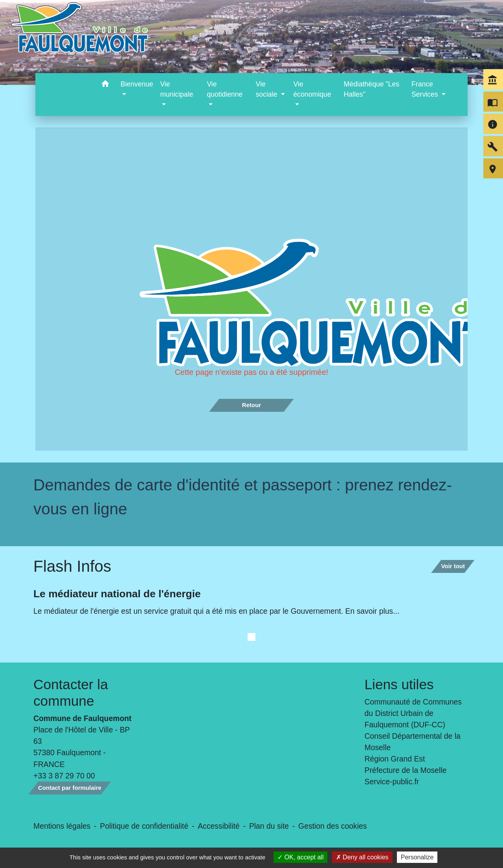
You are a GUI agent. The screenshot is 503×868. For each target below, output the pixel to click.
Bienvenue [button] (137, 84)
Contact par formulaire (70, 788)
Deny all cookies (362, 857)
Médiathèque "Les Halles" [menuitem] (372, 89)
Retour (251, 405)
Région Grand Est (395, 759)
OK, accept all (300, 857)
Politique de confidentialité (144, 826)
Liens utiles (399, 684)
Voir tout (453, 566)
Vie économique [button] (312, 89)
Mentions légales (62, 826)
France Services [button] (426, 89)
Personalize (417, 857)
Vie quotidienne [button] (225, 89)
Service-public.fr (392, 782)
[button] (106, 85)
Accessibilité (219, 826)
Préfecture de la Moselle (406, 770)
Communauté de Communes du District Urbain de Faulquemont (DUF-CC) (413, 713)
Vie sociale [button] (268, 89)
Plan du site (269, 826)
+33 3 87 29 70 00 (64, 776)
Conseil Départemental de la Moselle (413, 742)
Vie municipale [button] (176, 89)
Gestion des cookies (332, 826)
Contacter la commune (71, 693)
